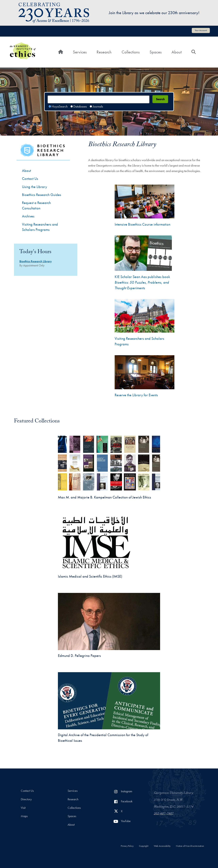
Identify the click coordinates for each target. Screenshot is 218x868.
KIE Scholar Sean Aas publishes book (142, 282)
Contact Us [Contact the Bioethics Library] (30, 179)
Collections (131, 52)
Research (104, 52)
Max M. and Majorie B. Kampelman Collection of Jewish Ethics (104, 497)
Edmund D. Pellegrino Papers (79, 656)
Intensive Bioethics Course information (142, 224)
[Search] (194, 52)
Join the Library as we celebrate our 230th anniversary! (154, 13)
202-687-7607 (164, 814)
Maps (24, 816)
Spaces (156, 52)
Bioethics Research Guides (42, 195)
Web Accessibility (162, 846)
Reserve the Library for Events (136, 395)
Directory (26, 799)
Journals (98, 106)
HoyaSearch (60, 106)
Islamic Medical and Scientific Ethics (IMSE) (90, 576)
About (177, 52)
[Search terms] (98, 99)
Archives (28, 216)
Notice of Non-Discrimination (190, 846)
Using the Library (34, 187)
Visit (23, 808)
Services (80, 52)
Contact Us (27, 791)
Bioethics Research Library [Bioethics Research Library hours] (36, 261)
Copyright (144, 846)
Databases (80, 106)
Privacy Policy (127, 846)
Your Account (201, 30)
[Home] (61, 52)
